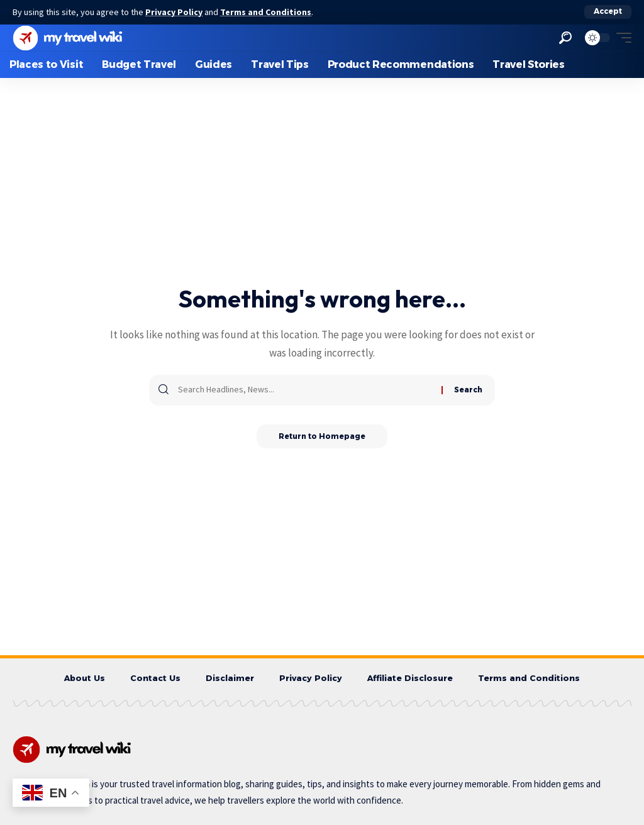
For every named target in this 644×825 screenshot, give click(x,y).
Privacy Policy (175, 12)
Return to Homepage (322, 436)
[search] (565, 37)
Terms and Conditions (268, 12)
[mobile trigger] (621, 37)
